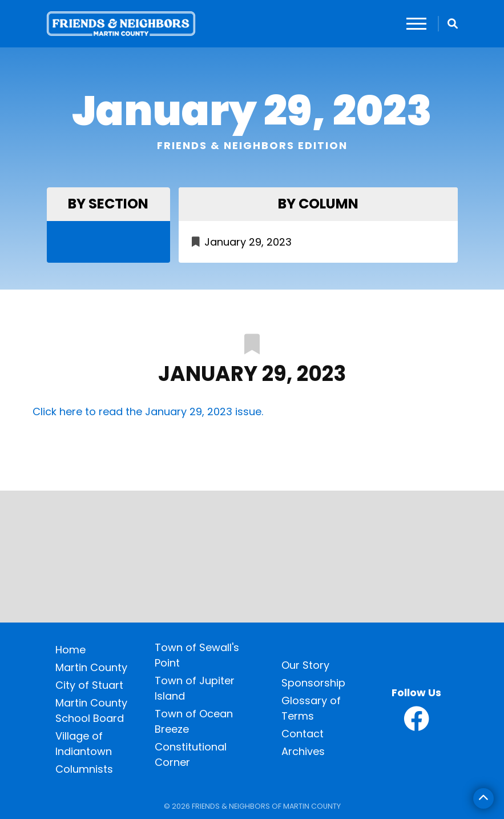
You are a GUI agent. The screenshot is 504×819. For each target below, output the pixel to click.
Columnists (84, 769)
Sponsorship (313, 683)
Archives (303, 751)
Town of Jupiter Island (195, 688)
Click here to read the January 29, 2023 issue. (148, 411)
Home (70, 650)
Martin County (91, 667)
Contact (303, 734)
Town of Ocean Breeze (194, 721)
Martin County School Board (91, 710)
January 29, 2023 (248, 242)
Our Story (305, 665)
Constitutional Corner (191, 754)
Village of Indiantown (84, 744)
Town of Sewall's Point (197, 655)
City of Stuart (89, 685)
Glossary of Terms (311, 708)
